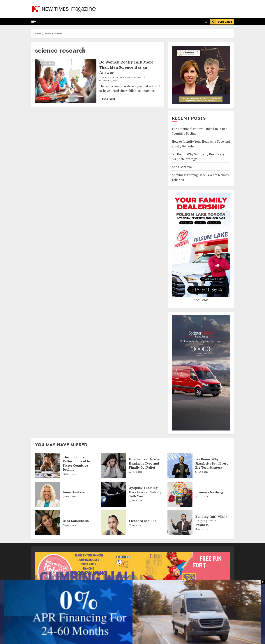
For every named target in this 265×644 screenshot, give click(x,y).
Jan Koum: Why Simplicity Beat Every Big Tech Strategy (212, 463)
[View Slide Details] (132, 570)
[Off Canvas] (33, 21)
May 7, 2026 (70, 474)
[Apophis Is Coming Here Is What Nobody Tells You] (114, 494)
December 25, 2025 (108, 81)
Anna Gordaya (182, 167)
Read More (109, 99)
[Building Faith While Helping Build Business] (180, 523)
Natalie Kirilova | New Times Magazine (121, 78)
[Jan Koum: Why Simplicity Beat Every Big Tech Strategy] (180, 465)
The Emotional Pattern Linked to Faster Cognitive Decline (76, 463)
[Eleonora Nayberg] (180, 494)
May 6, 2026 (137, 472)
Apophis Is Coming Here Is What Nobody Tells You (145, 492)
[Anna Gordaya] (47, 494)
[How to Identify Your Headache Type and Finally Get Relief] (114, 465)
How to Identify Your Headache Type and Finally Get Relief (145, 463)
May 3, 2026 (203, 497)
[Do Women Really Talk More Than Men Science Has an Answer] (66, 81)
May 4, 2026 (70, 497)
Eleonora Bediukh (143, 521)
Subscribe (221, 22)
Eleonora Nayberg (209, 492)
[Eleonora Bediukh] (114, 523)
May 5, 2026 (203, 472)
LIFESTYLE (44, 98)
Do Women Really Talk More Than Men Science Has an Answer (126, 67)
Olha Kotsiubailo (76, 521)
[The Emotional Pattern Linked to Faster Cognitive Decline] (47, 465)
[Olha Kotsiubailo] (47, 523)
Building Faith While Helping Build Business (211, 521)
